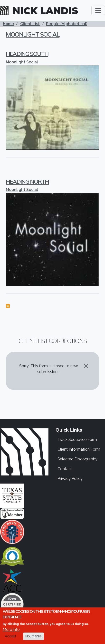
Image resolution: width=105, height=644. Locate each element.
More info (11, 630)
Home (8, 24)
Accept (10, 637)
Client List (30, 24)
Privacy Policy (70, 479)
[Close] (86, 366)
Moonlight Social (33, 34)
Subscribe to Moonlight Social (8, 306)
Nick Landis (46, 10)
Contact (65, 469)
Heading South (27, 54)
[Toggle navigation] (98, 10)
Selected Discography (77, 459)
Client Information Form (79, 449)
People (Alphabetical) (67, 24)
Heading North (27, 181)
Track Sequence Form (77, 440)
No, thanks (33, 637)
